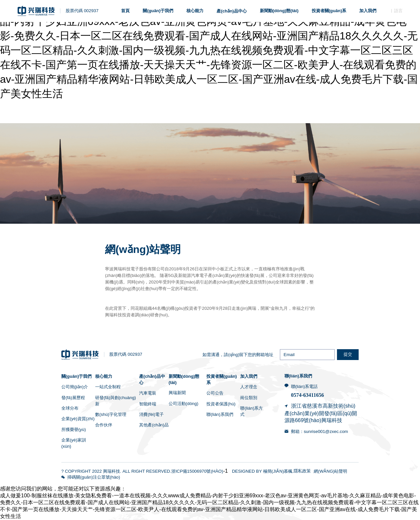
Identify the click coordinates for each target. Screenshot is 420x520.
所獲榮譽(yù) (74, 430)
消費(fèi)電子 (151, 414)
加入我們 (249, 376)
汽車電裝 (148, 393)
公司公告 (215, 393)
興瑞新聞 (177, 393)
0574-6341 (302, 395)
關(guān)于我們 (77, 376)
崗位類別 (249, 398)
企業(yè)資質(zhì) (78, 419)
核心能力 (104, 376)
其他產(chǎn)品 (154, 425)
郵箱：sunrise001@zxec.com (320, 431)
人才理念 (249, 387)
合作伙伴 (104, 425)
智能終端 (148, 404)
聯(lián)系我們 (220, 414)
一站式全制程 (108, 387)
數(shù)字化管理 (111, 414)
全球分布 (70, 408)
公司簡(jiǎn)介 (75, 387)
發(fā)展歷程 (73, 398)
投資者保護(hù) (221, 404)
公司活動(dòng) (184, 404)
